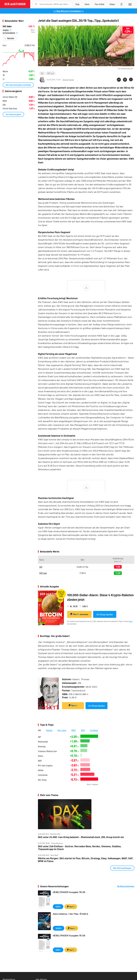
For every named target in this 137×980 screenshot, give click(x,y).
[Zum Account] (87, 4)
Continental (43, 775)
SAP (39, 737)
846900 (7, 30)
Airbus (41, 756)
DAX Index (7, 26)
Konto (131, 621)
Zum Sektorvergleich (13, 114)
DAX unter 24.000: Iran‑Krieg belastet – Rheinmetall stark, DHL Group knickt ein (81, 837)
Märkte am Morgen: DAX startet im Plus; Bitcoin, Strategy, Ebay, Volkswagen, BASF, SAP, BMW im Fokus (86, 860)
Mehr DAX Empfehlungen (122, 868)
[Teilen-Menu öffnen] (119, 80)
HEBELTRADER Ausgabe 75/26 (69, 935)
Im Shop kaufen (105, 614)
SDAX (83, 730)
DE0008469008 (10, 33)
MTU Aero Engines (45, 765)
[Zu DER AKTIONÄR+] (99, 4)
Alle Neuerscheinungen (126, 886)
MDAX (74, 730)
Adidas (41, 770)
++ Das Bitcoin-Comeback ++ (69, 11)
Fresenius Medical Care (47, 751)
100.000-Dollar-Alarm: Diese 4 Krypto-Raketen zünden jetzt (100, 597)
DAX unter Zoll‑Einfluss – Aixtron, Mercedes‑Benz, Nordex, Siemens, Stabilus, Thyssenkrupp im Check (80, 848)
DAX (42, 73)
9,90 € (58, 907)
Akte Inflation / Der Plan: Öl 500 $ (70, 914)
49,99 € (59, 928)
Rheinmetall (43, 742)
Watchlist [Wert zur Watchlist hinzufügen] (11, 38)
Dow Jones (62, 730)
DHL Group (42, 780)
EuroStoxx (94, 730)
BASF (40, 761)
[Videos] (112, 4)
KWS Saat (51, 73)
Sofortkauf (79, 614)
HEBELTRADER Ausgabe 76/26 (69, 892)
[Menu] (130, 4)
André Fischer (68, 80)
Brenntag (42, 746)
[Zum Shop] (77, 4)
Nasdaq (49, 730)
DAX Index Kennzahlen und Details (18, 85)
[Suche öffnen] (36, 4)
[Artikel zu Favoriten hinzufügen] (131, 79)
